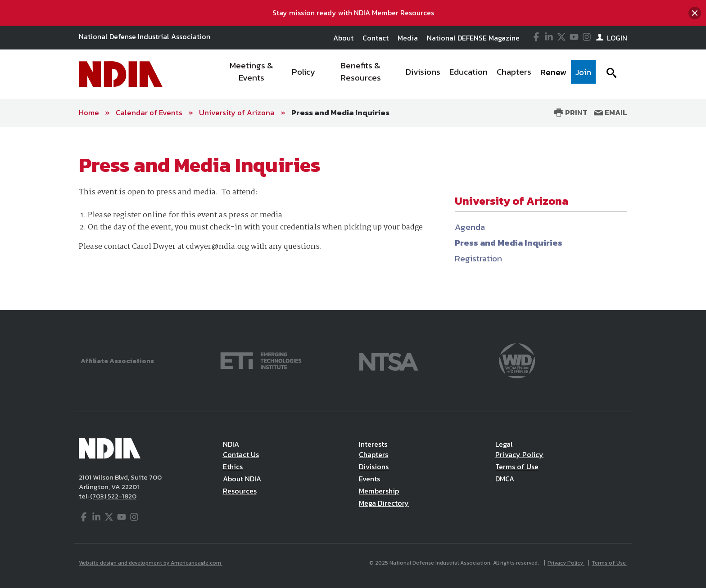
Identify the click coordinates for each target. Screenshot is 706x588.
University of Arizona (237, 112)
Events (369, 479)
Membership (379, 491)
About (343, 38)
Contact (376, 38)
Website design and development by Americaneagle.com (151, 563)
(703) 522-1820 (113, 496)
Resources (240, 491)
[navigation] (406, 74)
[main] (353, 218)
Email (611, 112)
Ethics (233, 467)
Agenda (470, 227)
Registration (478, 258)
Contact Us (241, 454)
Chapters (373, 454)
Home (89, 112)
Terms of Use (517, 467)
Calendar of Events (149, 112)
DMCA (505, 479)
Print (571, 112)
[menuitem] (252, 74)
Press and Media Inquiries (340, 112)
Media (408, 38)
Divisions (374, 467)
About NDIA (242, 479)
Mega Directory (384, 503)
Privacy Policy (519, 454)
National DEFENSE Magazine (473, 38)
